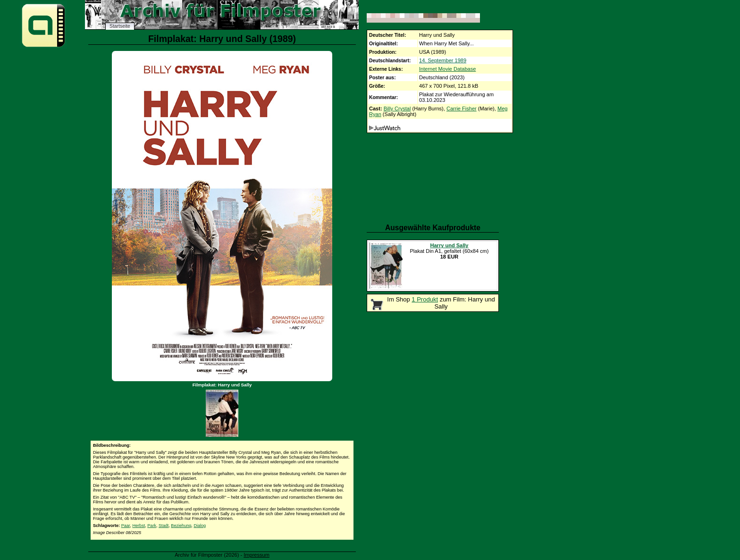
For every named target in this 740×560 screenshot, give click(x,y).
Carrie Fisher (462, 109)
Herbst (139, 526)
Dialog (200, 526)
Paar (126, 526)
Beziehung (181, 526)
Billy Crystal (397, 109)
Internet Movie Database (447, 69)
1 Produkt (425, 299)
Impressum (256, 555)
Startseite (120, 26)
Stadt (164, 526)
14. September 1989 (443, 60)
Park (152, 526)
